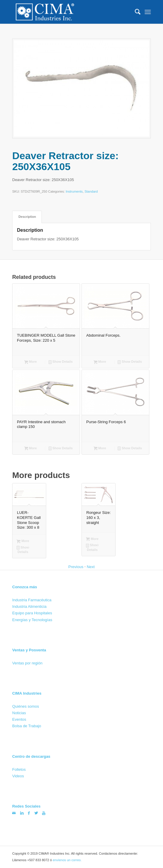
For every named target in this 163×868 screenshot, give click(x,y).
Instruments (74, 192)
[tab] (27, 217)
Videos (18, 776)
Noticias (19, 713)
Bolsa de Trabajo (27, 726)
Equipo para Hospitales (32, 613)
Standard (91, 192)
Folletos (19, 769)
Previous (76, 567)
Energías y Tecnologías (32, 620)
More (31, 362)
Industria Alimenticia (29, 606)
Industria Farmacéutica (32, 600)
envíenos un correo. (67, 860)
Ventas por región (27, 663)
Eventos (19, 719)
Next (91, 567)
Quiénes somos (25, 706)
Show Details (61, 362)
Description (27, 217)
